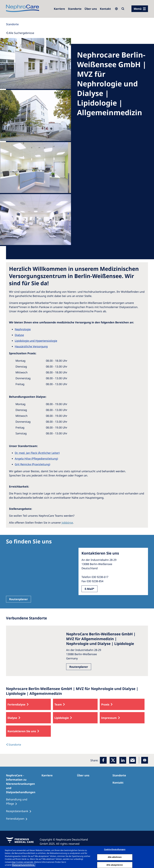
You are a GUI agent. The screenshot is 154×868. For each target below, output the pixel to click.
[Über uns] (91, 9)
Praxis (105, 704)
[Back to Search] (20, 33)
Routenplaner (18, 599)
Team (58, 704)
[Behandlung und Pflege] (24, 802)
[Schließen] (149, 857)
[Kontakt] (105, 9)
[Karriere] (59, 9)
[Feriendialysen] (18, 819)
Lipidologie (62, 718)
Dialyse (12, 718)
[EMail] (133, 760)
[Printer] (145, 760)
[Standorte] (12, 24)
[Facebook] (103, 760)
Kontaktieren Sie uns (22, 731)
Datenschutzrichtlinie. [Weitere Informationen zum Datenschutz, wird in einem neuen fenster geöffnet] (24, 865)
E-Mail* (89, 589)
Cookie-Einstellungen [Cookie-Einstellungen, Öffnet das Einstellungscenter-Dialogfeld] (115, 850)
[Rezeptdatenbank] (20, 811)
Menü (138, 9)
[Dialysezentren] (75, 9)
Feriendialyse (16, 704)
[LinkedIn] (123, 760)
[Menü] (140, 9)
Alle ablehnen (115, 857)
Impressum (109, 718)
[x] (113, 760)
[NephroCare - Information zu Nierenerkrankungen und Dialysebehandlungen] (24, 784)
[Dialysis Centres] (14, 745)
